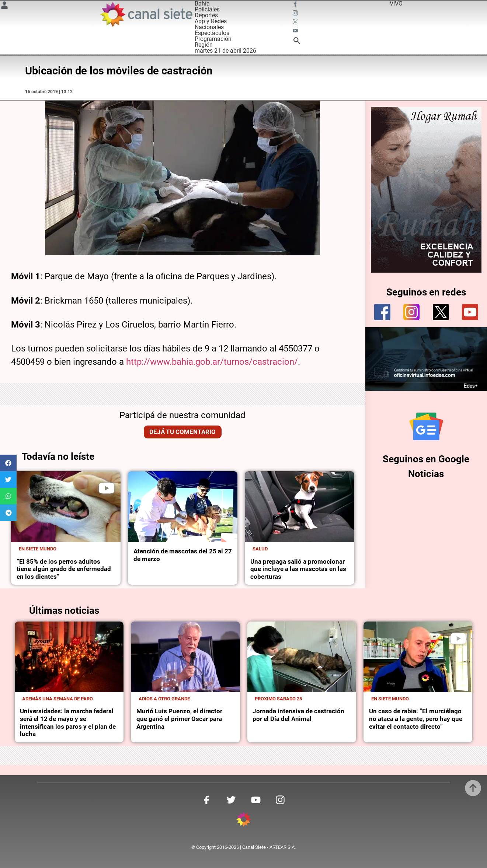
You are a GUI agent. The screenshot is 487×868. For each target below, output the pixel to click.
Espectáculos (212, 33)
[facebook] (382, 312)
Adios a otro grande (164, 699)
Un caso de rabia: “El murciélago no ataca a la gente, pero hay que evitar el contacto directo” (416, 719)
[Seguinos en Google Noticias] (426, 426)
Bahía (202, 3)
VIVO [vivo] (396, 3)
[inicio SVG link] (244, 821)
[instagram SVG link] (296, 14)
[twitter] (441, 312)
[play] (107, 488)
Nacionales (209, 27)
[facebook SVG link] (296, 5)
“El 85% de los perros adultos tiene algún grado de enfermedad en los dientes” (64, 569)
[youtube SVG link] (296, 32)
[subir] (473, 788)
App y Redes (211, 21)
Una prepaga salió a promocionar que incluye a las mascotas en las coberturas (298, 569)
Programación (213, 39)
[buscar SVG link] (297, 42)
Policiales (207, 9)
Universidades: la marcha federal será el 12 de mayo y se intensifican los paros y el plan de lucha (68, 722)
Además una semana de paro (58, 699)
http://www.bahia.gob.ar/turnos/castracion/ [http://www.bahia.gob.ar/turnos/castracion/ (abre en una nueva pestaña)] (212, 362)
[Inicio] (146, 14)
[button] (8, 463)
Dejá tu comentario (182, 432)
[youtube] (470, 312)
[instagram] (411, 312)
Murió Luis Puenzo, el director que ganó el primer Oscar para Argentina (179, 719)
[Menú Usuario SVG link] (4, 6)
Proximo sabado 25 (278, 699)
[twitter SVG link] (296, 23)
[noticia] (66, 507)
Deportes (206, 15)
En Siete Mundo (38, 549)
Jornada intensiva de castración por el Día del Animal (298, 715)
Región (204, 45)
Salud (260, 549)
